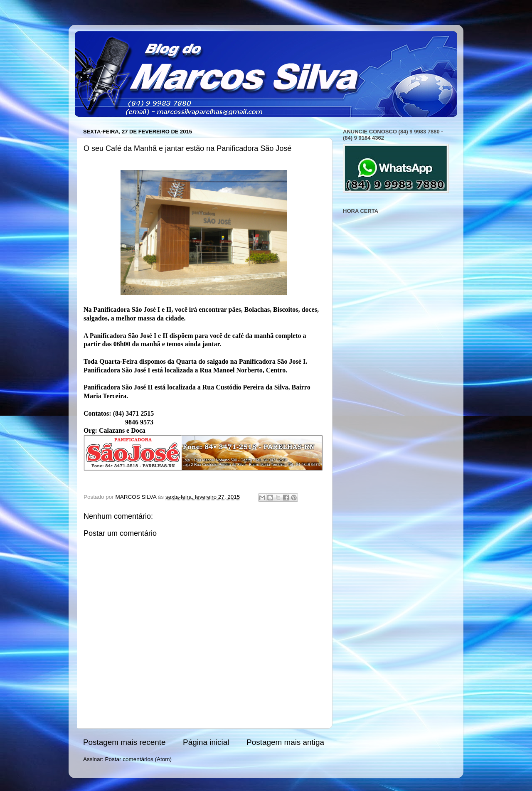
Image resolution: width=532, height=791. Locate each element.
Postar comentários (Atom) (139, 759)
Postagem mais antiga (285, 742)
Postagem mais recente (124, 742)
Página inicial (206, 742)
